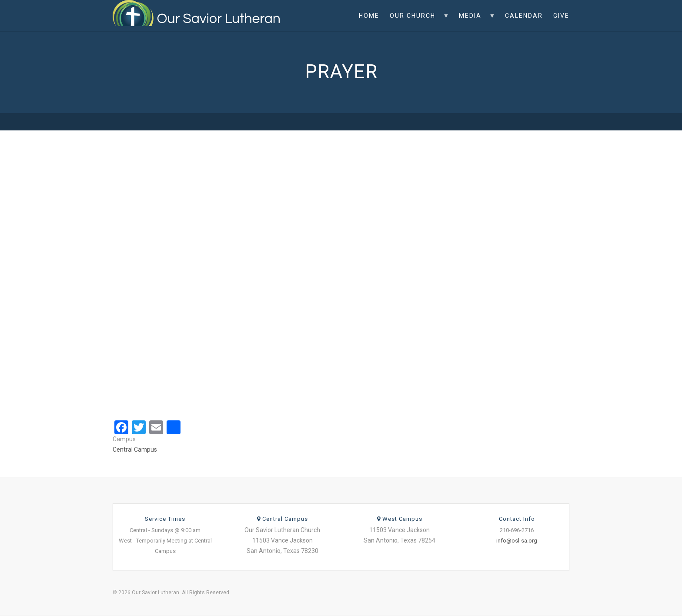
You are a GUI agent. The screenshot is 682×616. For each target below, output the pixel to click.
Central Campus (135, 450)
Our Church (417, 22)
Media (475, 22)
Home (369, 16)
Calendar (524, 16)
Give (561, 16)
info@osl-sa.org (517, 541)
